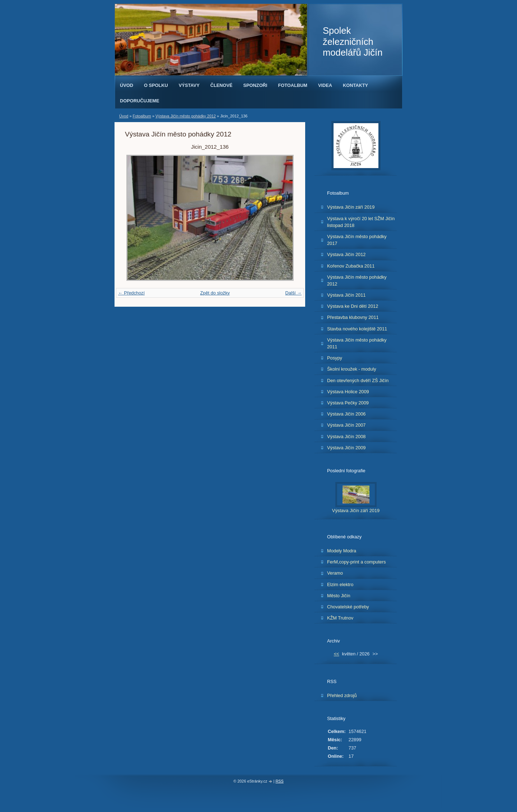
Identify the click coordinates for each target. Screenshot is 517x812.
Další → (293, 293)
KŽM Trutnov (340, 618)
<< (337, 654)
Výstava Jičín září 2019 (351, 207)
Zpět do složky (215, 293)
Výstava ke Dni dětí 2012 (353, 306)
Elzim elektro (340, 584)
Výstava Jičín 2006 (346, 414)
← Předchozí (131, 293)
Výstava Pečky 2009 (348, 403)
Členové (222, 85)
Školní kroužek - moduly (352, 369)
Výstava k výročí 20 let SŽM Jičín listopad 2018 (361, 222)
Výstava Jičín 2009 (346, 448)
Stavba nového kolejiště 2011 (357, 329)
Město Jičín (339, 596)
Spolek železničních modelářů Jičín (353, 41)
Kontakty (355, 85)
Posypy (335, 358)
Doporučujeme (140, 101)
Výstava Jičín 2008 (346, 437)
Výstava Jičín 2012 (346, 254)
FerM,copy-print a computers (357, 562)
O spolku (156, 85)
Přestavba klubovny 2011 (353, 317)
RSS (279, 781)
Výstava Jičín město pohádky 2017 (357, 240)
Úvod (127, 85)
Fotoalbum (293, 85)
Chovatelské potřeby (348, 607)
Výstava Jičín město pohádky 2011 (357, 343)
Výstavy (189, 85)
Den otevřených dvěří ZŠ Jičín (358, 381)
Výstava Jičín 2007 (346, 425)
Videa (325, 85)
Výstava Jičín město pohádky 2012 (186, 116)
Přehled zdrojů (342, 695)
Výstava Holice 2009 (348, 392)
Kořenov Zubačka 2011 (351, 266)
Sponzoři (255, 85)
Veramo (335, 573)
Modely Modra (342, 551)
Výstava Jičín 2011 (346, 295)
